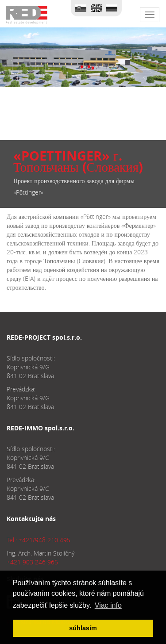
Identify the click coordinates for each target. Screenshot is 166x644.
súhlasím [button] (83, 628)
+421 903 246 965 (32, 562)
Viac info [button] (108, 605)
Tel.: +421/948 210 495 (39, 540)
